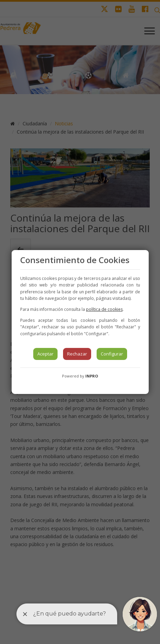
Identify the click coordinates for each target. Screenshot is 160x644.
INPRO (92, 376)
